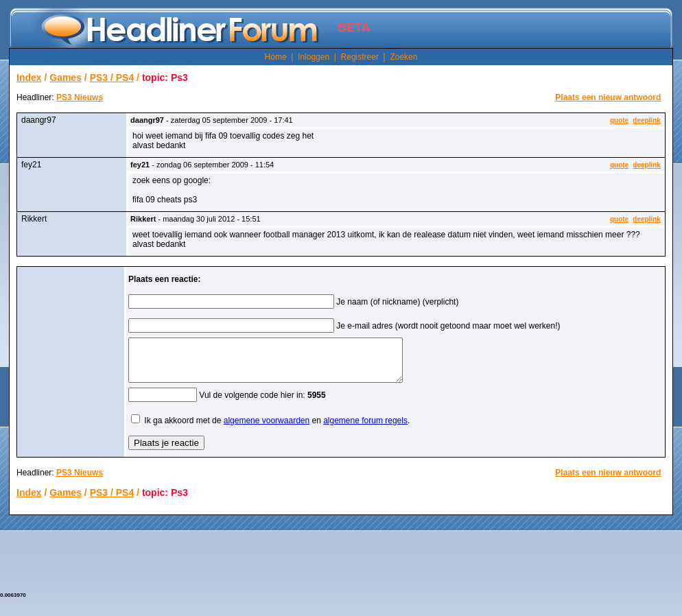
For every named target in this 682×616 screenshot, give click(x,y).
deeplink (647, 120)
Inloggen (314, 57)
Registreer (360, 57)
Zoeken (403, 57)
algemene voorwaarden (267, 429)
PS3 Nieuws (80, 97)
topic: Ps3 (165, 78)
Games (66, 78)
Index (29, 78)
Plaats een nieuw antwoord (608, 97)
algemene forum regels (365, 429)
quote (619, 120)
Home (276, 57)
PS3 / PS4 (112, 78)
